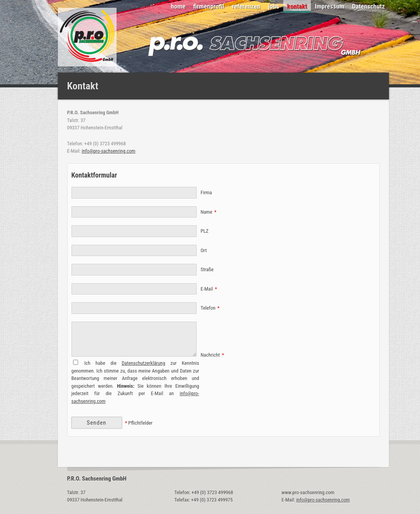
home (178, 6)
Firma (206, 193)
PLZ (204, 231)
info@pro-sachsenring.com (108, 151)
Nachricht (212, 355)
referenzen (246, 6)
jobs (274, 6)
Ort (204, 250)
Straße (207, 269)
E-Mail (209, 289)
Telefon (210, 308)
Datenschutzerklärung (143, 363)
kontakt (297, 6)
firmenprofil (209, 6)
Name (208, 212)
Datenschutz (369, 6)
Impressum (329, 6)
